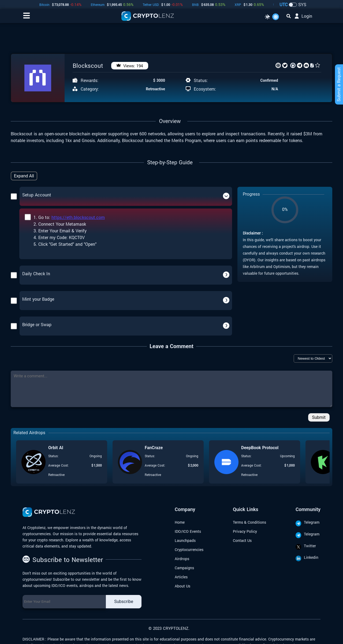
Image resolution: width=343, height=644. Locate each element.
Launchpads (185, 540)
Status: (201, 80)
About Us (182, 586)
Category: (90, 89)
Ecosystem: (205, 89)
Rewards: (90, 80)
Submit (319, 417)
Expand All (24, 176)
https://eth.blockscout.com (78, 217)
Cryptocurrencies (189, 550)
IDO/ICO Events (188, 531)
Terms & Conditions (249, 522)
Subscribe (124, 602)
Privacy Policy (245, 531)
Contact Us (242, 540)
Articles (181, 577)
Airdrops (182, 559)
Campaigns (184, 568)
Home (180, 522)
